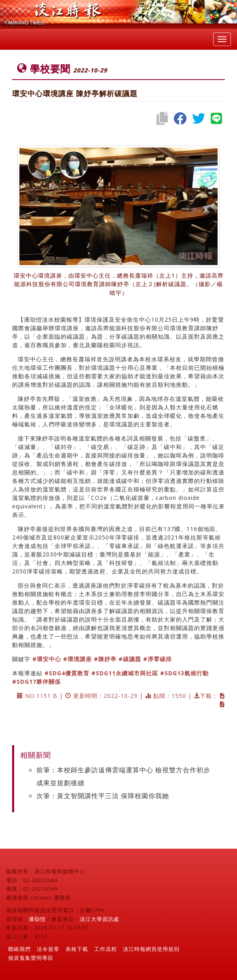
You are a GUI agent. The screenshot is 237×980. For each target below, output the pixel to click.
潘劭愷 (37, 919)
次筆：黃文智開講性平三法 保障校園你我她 (103, 796)
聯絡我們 (19, 949)
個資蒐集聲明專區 (31, 958)
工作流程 (106, 949)
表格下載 (77, 949)
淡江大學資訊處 (99, 919)
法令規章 (48, 949)
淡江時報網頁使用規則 (151, 949)
